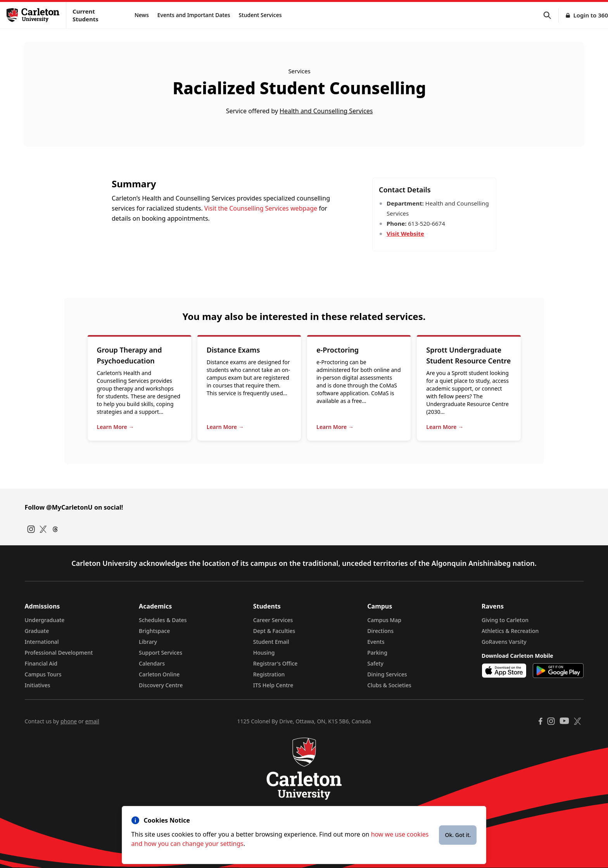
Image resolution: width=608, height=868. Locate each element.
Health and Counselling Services (326, 111)
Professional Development (59, 653)
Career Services (273, 620)
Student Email (271, 642)
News (142, 15)
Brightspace (154, 631)
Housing (264, 653)
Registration (269, 674)
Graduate (37, 631)
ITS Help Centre (273, 685)
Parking (377, 653)
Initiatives (38, 685)
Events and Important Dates (194, 15)
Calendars (152, 663)
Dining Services (387, 674)
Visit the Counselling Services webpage (261, 208)
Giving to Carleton (505, 620)
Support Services (161, 653)
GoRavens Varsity (504, 642)
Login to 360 (591, 15)
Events (376, 642)
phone (69, 721)
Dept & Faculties (274, 631)
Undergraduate (45, 620)
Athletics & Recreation (510, 631)
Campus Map (384, 620)
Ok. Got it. (458, 835)
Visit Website (405, 233)
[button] (551, 15)
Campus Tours (43, 674)
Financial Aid (41, 663)
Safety (375, 663)
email (92, 721)
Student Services (260, 15)
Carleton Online (159, 674)
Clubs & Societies (389, 685)
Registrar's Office (275, 663)
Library (148, 642)
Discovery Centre (161, 685)
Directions (380, 631)
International (42, 642)
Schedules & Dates (163, 620)
